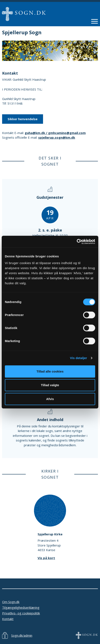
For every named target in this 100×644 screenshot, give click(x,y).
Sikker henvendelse (23, 119)
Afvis (50, 399)
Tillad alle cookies (50, 371)
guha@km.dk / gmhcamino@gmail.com (55, 133)
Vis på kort (46, 558)
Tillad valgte (50, 385)
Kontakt (8, 619)
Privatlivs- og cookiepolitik (21, 613)
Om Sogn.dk (11, 602)
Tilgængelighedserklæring (21, 607)
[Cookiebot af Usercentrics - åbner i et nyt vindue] (77, 242)
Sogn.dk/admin (22, 635)
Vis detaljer (79, 358)
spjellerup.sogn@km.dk (57, 137)
